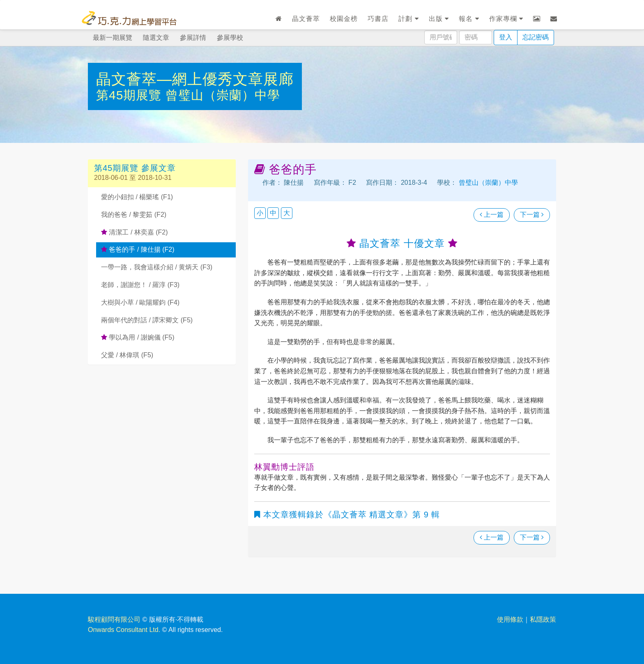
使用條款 (510, 619)
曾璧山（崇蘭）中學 (223, 95)
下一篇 (532, 215)
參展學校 (230, 38)
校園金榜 (344, 19)
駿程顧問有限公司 (114, 619)
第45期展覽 (131, 95)
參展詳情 (193, 38)
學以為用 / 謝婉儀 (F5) (138, 337)
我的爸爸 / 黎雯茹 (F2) (134, 215)
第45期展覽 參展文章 (135, 168)
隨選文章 (156, 38)
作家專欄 (506, 19)
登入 (506, 37)
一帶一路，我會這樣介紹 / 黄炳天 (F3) (157, 267)
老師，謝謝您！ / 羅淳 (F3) (140, 285)
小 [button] (260, 213)
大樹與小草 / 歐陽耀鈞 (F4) (140, 302)
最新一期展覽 (113, 38)
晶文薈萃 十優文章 (402, 243)
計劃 (408, 19)
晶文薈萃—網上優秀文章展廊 (195, 79)
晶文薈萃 (306, 19)
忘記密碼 (536, 37)
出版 (439, 19)
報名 (469, 19)
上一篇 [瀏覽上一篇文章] (492, 215)
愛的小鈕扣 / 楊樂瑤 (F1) (137, 197)
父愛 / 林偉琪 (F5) (127, 355)
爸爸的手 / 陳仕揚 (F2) (138, 249)
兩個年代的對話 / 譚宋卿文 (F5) (147, 320)
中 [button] (273, 213)
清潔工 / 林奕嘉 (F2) (135, 232)
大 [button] (287, 213)
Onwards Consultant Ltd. (124, 630)
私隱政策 (543, 619)
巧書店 (378, 19)
